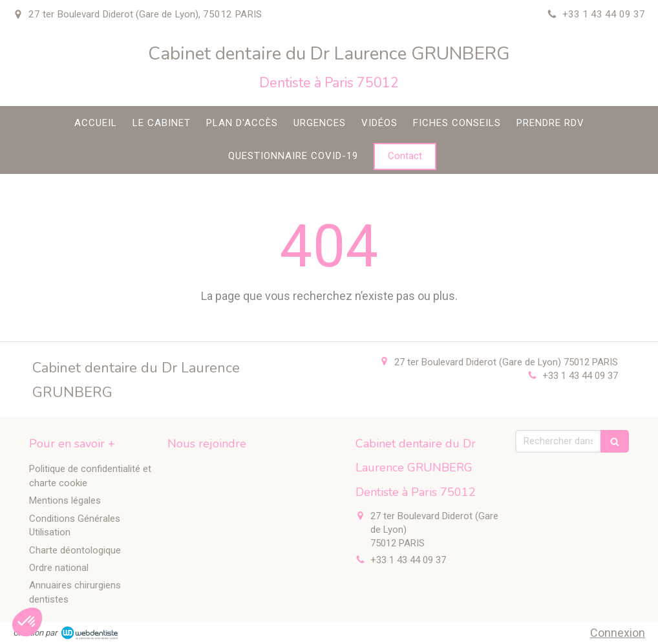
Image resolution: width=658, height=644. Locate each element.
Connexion (618, 633)
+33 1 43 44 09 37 (580, 376)
